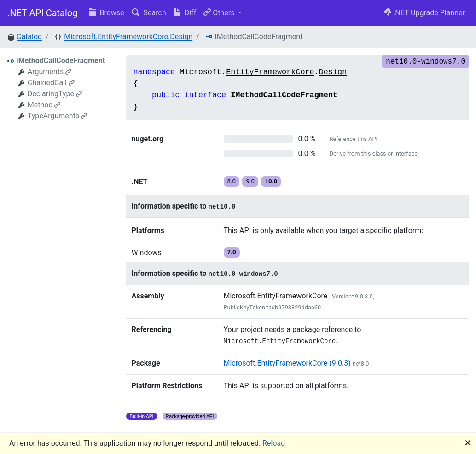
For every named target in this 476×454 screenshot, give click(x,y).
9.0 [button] (250, 181)
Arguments (49, 72)
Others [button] (220, 13)
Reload (274, 443)
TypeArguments (57, 116)
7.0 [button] (232, 252)
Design (333, 72)
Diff (185, 13)
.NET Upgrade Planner (424, 13)
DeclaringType (55, 94)
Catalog (29, 37)
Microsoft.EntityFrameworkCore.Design (128, 37)
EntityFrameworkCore (270, 72)
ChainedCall (51, 83)
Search (149, 13)
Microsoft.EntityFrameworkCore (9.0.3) (287, 363)
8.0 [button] (232, 181)
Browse (107, 13)
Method (44, 105)
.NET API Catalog (43, 13)
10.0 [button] (271, 181)
